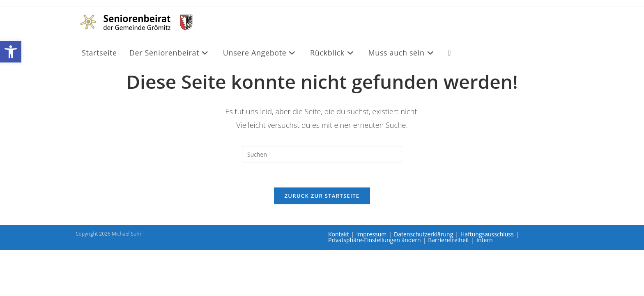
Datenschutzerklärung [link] (423, 234)
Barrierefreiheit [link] (448, 240)
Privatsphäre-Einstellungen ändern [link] (375, 240)
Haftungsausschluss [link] (487, 234)
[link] (11, 52)
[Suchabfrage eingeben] (322, 154)
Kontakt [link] (339, 234)
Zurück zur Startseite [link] (322, 196)
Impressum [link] (371, 234)
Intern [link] (485, 240)
